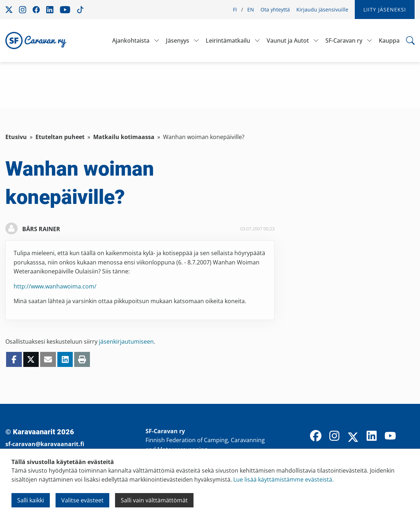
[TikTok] (409, 436)
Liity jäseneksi (385, 9)
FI (235, 9)
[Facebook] (316, 436)
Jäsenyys (178, 40)
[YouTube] (390, 436)
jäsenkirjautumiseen (126, 341)
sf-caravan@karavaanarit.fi (45, 444)
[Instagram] (334, 436)
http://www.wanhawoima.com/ (55, 286)
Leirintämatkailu (228, 40)
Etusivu (16, 137)
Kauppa (389, 40)
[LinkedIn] (372, 436)
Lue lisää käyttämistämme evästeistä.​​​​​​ (283, 479)
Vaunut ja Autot (288, 40)
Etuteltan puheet (60, 137)
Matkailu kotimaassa (124, 137)
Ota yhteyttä (275, 9)
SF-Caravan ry (344, 40)
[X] (353, 438)
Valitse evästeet (82, 500)
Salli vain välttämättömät (154, 500)
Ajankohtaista (131, 40)
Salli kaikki (31, 500)
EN (251, 9)
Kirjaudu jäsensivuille (322, 9)
